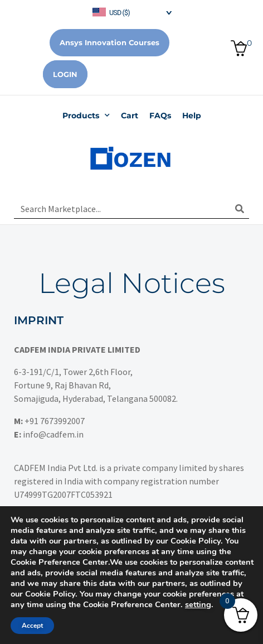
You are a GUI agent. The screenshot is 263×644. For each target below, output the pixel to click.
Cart (130, 116)
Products (86, 116)
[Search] (239, 209)
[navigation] (131, 11)
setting (198, 604)
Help (192, 116)
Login (65, 74)
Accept (32, 626)
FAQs (160, 116)
